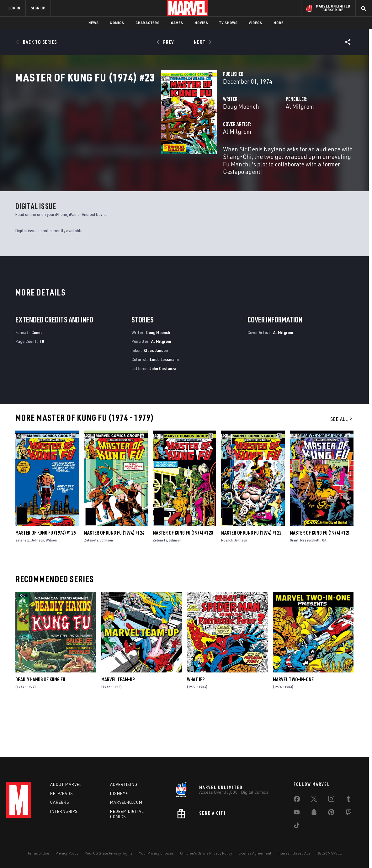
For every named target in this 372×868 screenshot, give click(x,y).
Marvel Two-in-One (293, 724)
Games (177, 23)
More (279, 23)
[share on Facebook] (297, 800)
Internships (64, 811)
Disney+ (119, 793)
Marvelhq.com (126, 802)
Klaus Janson (156, 395)
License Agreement (255, 853)
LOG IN (14, 8)
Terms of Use (38, 853)
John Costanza (163, 413)
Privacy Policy (67, 853)
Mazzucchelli (310, 585)
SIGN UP (38, 8)
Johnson (38, 585)
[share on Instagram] (331, 800)
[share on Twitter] (314, 800)
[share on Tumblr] (348, 800)
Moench (227, 585)
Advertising (124, 784)
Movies (201, 23)
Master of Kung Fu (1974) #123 (183, 577)
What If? (196, 724)
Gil (324, 585)
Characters (148, 23)
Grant (294, 585)
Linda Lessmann (164, 404)
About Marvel (66, 784)
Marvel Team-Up (118, 724)
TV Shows (229, 23)
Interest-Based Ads (294, 853)
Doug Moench (139, 134)
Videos (255, 23)
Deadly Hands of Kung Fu (40, 724)
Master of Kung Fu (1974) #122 (251, 577)
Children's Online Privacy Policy (206, 853)
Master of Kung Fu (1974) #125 (45, 577)
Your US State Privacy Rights (109, 853)
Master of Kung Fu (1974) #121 (320, 577)
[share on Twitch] (348, 813)
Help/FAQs (62, 793)
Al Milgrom (249, 134)
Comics (117, 23)
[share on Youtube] (297, 813)
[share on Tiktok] (297, 827)
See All (342, 463)
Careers (60, 802)
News (94, 23)
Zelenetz (23, 585)
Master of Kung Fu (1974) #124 (114, 577)
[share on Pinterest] (331, 813)
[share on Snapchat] (314, 813)
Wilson (51, 585)
